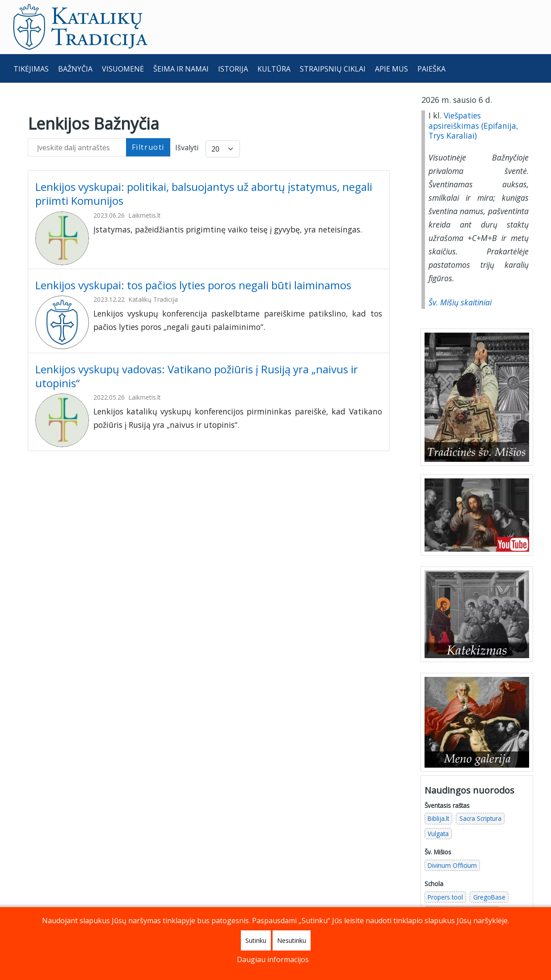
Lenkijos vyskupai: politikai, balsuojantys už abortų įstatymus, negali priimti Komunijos (204, 194)
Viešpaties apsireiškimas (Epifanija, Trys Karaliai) (473, 125)
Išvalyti (187, 148)
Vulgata (438, 834)
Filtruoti (148, 147)
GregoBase (489, 897)
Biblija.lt (438, 818)
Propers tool (445, 897)
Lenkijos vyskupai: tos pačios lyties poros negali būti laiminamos (195, 285)
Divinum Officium (452, 865)
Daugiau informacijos (273, 959)
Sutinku (256, 940)
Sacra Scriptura (480, 818)
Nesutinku (292, 940)
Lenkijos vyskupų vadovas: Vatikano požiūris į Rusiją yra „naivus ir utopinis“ (197, 376)
